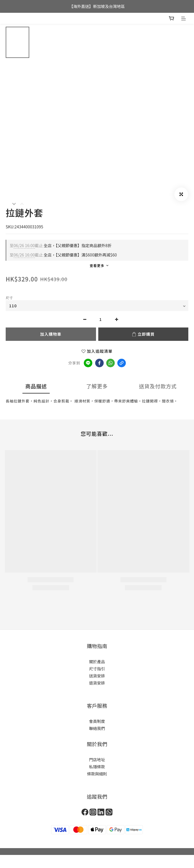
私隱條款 (97, 767)
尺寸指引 (97, 669)
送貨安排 (97, 676)
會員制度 (97, 721)
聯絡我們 (97, 728)
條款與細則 (97, 774)
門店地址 (97, 759)
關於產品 (97, 662)
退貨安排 (97, 683)
